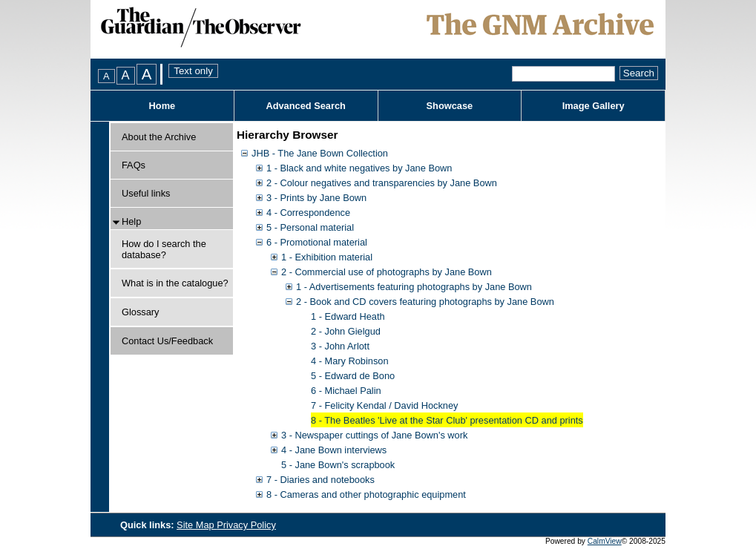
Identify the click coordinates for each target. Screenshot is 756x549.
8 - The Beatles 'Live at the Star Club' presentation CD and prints (447, 420)
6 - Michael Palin (346, 391)
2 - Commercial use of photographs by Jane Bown (387, 272)
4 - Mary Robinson (350, 361)
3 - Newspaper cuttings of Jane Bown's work (374, 435)
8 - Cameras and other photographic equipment (366, 494)
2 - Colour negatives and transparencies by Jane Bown (382, 183)
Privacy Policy (246, 525)
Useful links (146, 193)
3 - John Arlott (340, 346)
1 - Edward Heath (348, 316)
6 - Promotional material (317, 242)
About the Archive (159, 137)
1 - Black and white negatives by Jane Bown (359, 168)
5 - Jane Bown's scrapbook (338, 465)
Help (131, 221)
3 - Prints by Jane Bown (316, 198)
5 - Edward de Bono (353, 376)
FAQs (134, 165)
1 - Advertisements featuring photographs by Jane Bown (414, 287)
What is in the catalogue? (175, 283)
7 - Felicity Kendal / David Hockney (384, 405)
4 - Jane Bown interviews (334, 450)
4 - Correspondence (308, 213)
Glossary (141, 312)
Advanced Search (305, 106)
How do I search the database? (164, 249)
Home (162, 106)
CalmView (605, 541)
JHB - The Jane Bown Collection (320, 153)
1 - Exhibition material (327, 257)
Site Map (197, 525)
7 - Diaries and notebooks (321, 480)
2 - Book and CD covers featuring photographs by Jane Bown (425, 302)
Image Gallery (594, 106)
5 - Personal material (310, 227)
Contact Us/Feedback (167, 341)
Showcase (450, 106)
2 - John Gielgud (346, 331)
